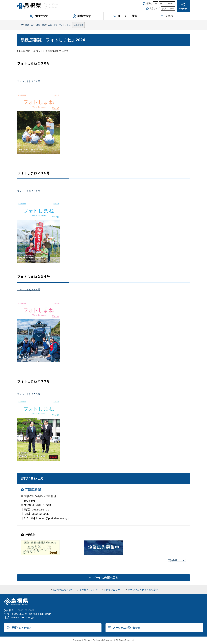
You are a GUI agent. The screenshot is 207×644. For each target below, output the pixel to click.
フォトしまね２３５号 (29, 191)
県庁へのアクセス (21, 628)
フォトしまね (65, 25)
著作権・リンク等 (89, 590)
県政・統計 (30, 25)
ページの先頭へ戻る (106, 578)
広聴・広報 (53, 25)
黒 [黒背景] (161, 4)
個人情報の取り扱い (63, 590)
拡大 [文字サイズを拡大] (164, 9)
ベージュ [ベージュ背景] (170, 4)
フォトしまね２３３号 (29, 394)
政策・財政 (41, 25)
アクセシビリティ (113, 590)
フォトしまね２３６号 (29, 81)
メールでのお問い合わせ (126, 628)
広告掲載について (177, 560)
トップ (20, 25)
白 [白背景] (156, 4)
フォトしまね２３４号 (29, 290)
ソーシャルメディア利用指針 (143, 590)
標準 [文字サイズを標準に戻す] (172, 9)
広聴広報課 (78, 25)
